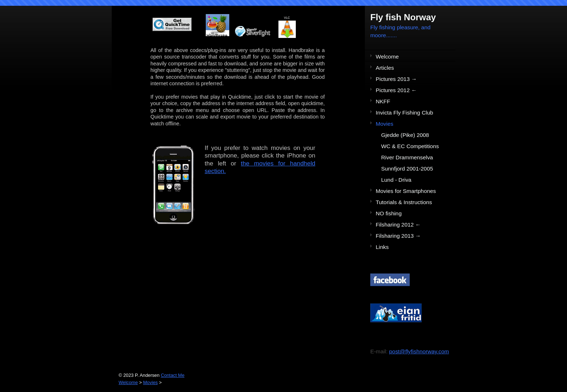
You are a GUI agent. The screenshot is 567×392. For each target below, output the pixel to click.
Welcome (387, 57)
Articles (385, 68)
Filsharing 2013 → (398, 236)
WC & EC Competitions (410, 146)
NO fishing (389, 213)
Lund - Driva (396, 180)
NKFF (383, 101)
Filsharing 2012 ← (398, 225)
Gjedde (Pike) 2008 (405, 135)
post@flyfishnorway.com (419, 351)
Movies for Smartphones (406, 191)
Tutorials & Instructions (404, 202)
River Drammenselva (407, 157)
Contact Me (173, 375)
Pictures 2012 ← (396, 90)
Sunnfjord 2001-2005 (407, 169)
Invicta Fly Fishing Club (404, 113)
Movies (385, 124)
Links (382, 247)
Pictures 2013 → (396, 79)
